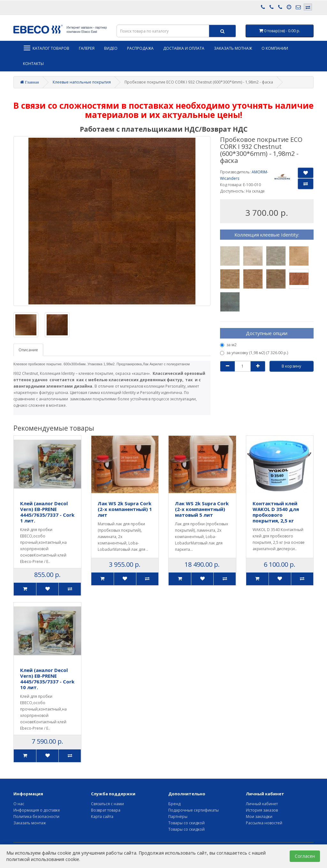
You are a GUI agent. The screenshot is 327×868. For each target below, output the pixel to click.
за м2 (228, 345)
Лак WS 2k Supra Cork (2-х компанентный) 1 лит (125, 509)
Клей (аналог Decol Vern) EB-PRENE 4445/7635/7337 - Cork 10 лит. (47, 679)
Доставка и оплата (184, 48)
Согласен (305, 856)
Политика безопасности (36, 817)
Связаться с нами (107, 804)
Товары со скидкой (186, 823)
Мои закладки (259, 817)
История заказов (262, 810)
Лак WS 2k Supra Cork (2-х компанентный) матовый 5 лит (202, 509)
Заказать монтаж (30, 823)
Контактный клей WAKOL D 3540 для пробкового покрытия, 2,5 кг (276, 512)
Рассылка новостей (264, 823)
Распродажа (140, 48)
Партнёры (178, 817)
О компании (275, 48)
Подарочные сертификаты (194, 810)
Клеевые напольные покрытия (82, 82)
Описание (28, 350)
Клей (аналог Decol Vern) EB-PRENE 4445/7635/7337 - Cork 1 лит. (47, 512)
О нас (19, 804)
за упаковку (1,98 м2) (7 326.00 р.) (254, 353)
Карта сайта (102, 817)
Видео (111, 48)
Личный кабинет (262, 804)
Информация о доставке (37, 810)
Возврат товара (106, 810)
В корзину (291, 366)
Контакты (33, 64)
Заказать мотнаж (233, 48)
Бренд (174, 804)
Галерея (87, 48)
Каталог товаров (46, 48)
